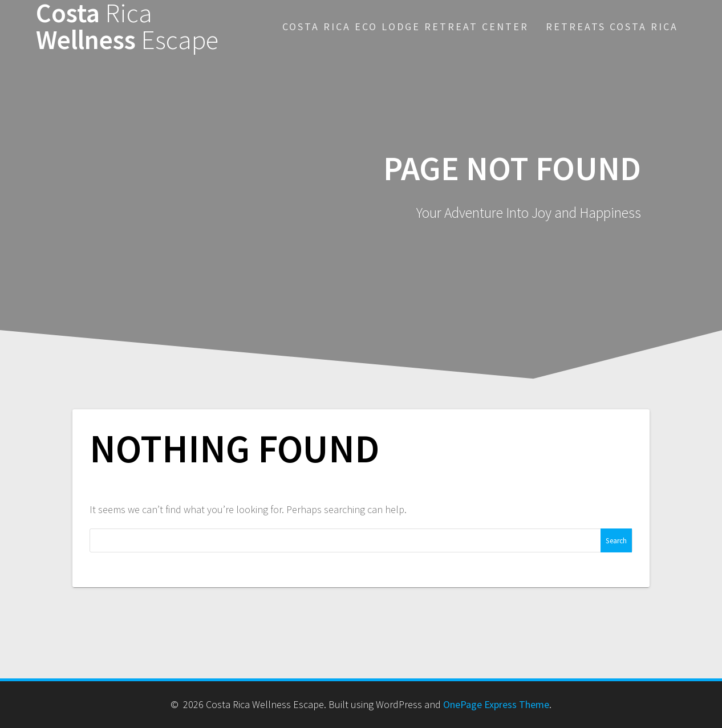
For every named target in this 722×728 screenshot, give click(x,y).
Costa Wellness (127, 27)
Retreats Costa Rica (612, 27)
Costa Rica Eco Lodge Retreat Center (405, 27)
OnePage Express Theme (496, 704)
